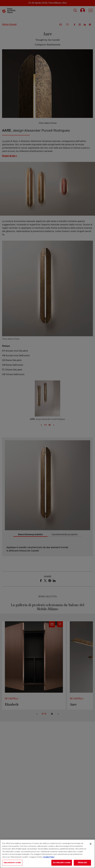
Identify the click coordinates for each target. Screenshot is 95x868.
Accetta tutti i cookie (62, 863)
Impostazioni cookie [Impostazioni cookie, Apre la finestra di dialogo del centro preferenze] (12, 863)
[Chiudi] (91, 844)
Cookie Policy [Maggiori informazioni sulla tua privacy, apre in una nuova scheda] (49, 857)
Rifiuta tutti (82, 863)
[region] (47, 854)
